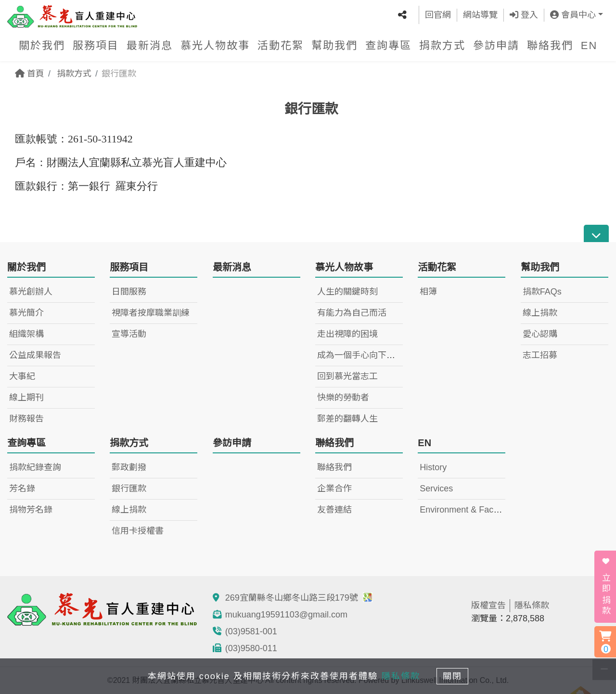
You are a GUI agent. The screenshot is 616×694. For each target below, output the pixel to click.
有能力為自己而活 (352, 313)
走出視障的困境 (347, 334)
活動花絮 (281, 45)
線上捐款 (540, 313)
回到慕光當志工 (347, 376)
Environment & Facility (463, 510)
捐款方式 (442, 45)
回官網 (438, 14)
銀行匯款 (129, 488)
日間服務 (129, 292)
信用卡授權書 (138, 531)
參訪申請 (496, 45)
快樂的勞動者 (343, 398)
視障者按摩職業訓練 (151, 313)
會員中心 (573, 14)
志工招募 (540, 355)
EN (589, 45)
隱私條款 (532, 605)
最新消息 (150, 45)
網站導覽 (480, 14)
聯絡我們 (550, 45)
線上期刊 (26, 398)
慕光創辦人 (31, 292)
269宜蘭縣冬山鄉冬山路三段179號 (299, 598)
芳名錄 (22, 488)
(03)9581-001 (251, 631)
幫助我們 (334, 45)
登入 (524, 14)
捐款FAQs (542, 292)
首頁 (30, 74)
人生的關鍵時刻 (347, 292)
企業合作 (334, 488)
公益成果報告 (35, 355)
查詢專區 (388, 45)
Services (436, 488)
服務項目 (96, 45)
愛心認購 (540, 334)
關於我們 (42, 45)
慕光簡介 (26, 313)
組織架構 (26, 334)
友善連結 (334, 510)
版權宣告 (488, 605)
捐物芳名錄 (31, 510)
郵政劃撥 (129, 467)
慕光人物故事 (215, 45)
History (433, 467)
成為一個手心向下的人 (360, 355)
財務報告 (26, 419)
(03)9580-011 (251, 648)
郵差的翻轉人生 (347, 419)
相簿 (428, 292)
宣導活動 (129, 334)
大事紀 (22, 376)
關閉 (455, 676)
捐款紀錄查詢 (35, 467)
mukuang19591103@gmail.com (286, 615)
